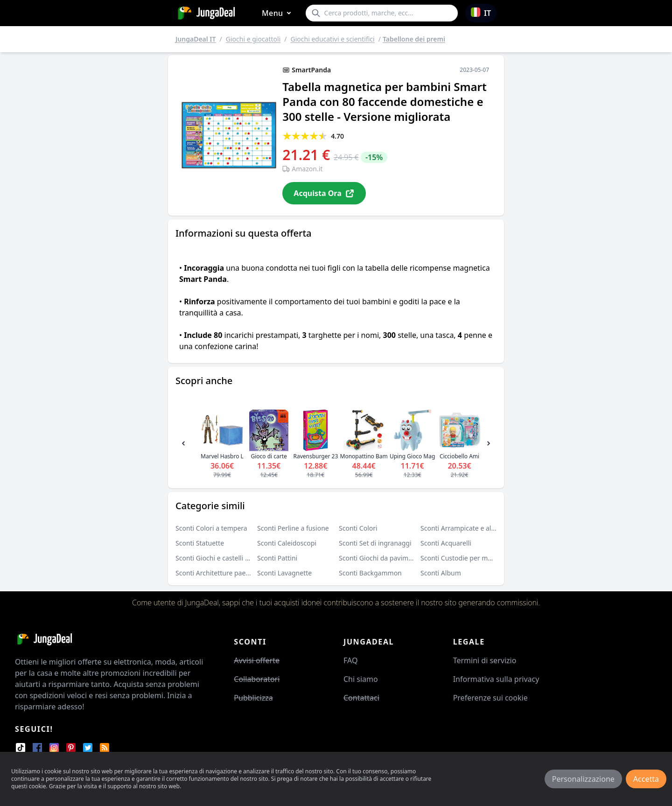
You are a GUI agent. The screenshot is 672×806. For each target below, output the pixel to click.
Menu (278, 13)
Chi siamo (361, 679)
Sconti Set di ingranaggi (375, 543)
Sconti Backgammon (370, 573)
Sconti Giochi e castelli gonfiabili (224, 558)
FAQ (350, 660)
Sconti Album (441, 573)
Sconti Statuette (200, 543)
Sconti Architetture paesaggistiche (228, 573)
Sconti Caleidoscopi (287, 543)
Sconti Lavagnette (284, 573)
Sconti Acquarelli (446, 543)
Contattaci (361, 698)
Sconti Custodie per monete (463, 558)
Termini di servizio (485, 660)
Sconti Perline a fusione (293, 528)
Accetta (646, 779)
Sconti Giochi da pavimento (381, 558)
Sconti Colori (358, 528)
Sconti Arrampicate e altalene (465, 528)
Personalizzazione (583, 779)
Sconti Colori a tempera (211, 528)
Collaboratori (257, 679)
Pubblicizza (253, 698)
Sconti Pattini (277, 558)
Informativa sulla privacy (496, 679)
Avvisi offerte (257, 660)
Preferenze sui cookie (490, 698)
